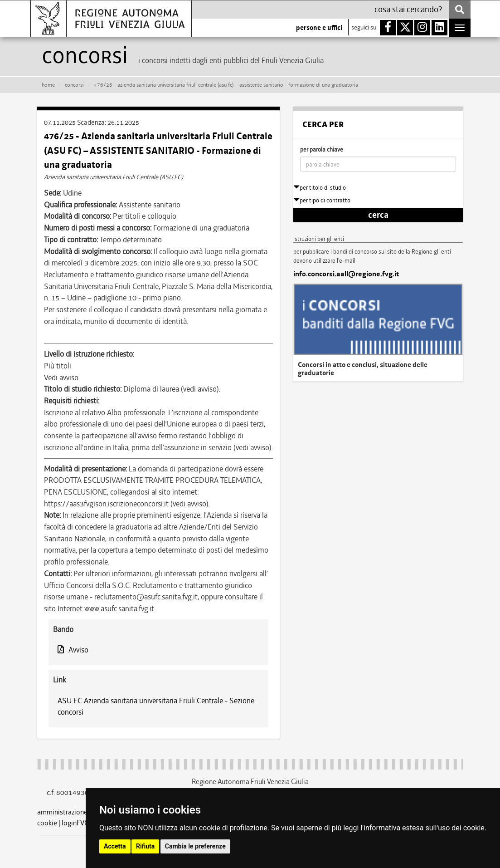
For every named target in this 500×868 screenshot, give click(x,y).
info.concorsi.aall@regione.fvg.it (346, 274)
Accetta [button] (115, 846)
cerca (378, 215)
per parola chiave (322, 150)
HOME (48, 85)
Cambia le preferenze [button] (195, 846)
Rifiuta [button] (145, 846)
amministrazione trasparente (81, 812)
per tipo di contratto (322, 200)
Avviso (73, 650)
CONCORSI (74, 85)
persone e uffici (319, 28)
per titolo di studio (320, 188)
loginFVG (75, 823)
